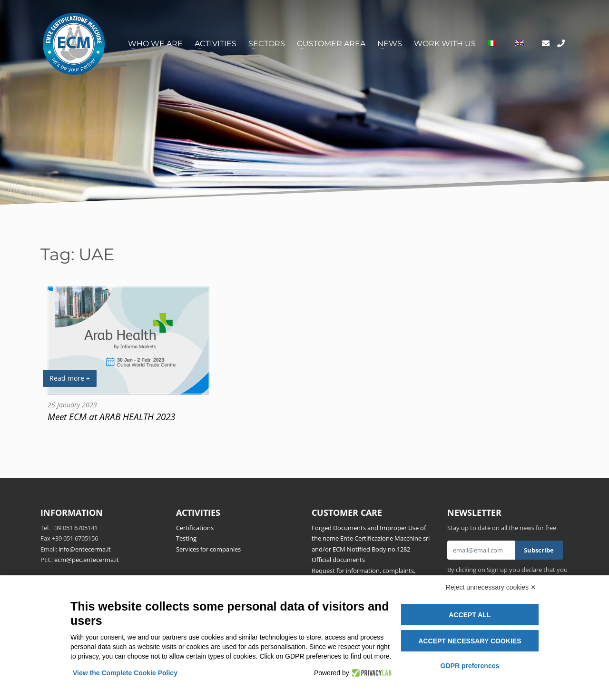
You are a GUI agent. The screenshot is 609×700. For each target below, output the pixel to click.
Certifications (195, 528)
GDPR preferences (470, 666)
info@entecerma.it (85, 549)
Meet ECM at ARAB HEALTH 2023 (111, 417)
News (390, 44)
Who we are (155, 44)
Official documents (338, 560)
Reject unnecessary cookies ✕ (491, 587)
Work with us (445, 44)
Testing (186, 538)
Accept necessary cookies (470, 641)
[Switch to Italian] (492, 44)
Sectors (267, 44)
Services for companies (208, 549)
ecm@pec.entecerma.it (87, 560)
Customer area (331, 44)
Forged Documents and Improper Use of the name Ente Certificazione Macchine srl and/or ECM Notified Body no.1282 (371, 538)
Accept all (470, 615)
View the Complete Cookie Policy (125, 673)
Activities (216, 44)
